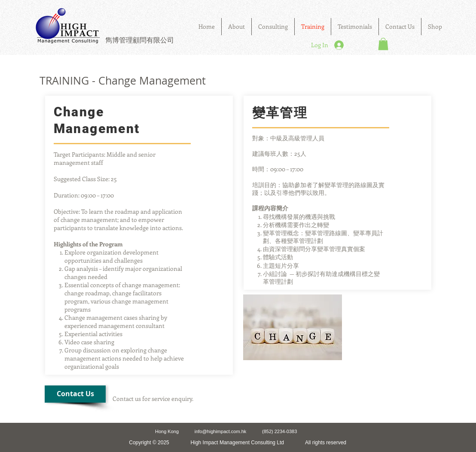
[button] (273, 27)
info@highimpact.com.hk (221, 431)
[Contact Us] (75, 394)
